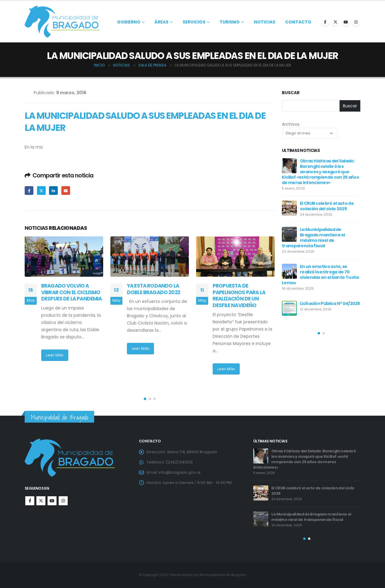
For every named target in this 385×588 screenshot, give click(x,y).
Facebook (29, 191)
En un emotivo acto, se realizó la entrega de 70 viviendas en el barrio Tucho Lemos (320, 275)
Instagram (63, 501)
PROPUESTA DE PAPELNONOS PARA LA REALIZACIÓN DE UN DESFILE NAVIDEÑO (239, 296)
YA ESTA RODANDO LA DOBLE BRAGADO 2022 (156, 289)
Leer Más (55, 355)
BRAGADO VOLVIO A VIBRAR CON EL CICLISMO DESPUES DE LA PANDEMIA (72, 292)
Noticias (265, 22)
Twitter (41, 191)
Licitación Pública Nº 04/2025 (330, 303)
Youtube (52, 501)
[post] (289, 166)
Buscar (291, 93)
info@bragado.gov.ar (180, 472)
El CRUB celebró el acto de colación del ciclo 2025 (327, 206)
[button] (145, 399)
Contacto (298, 22)
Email (66, 191)
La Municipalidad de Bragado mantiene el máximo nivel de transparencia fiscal (313, 238)
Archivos (291, 124)
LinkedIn (53, 191)
